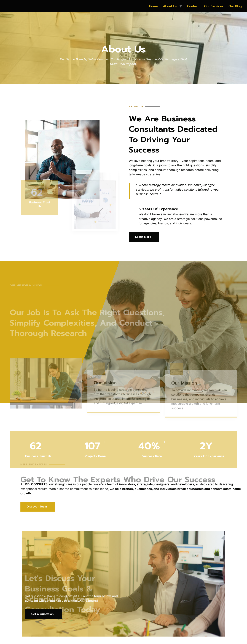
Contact (193, 6)
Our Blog (235, 6)
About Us (170, 6)
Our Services (214, 6)
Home (153, 6)
